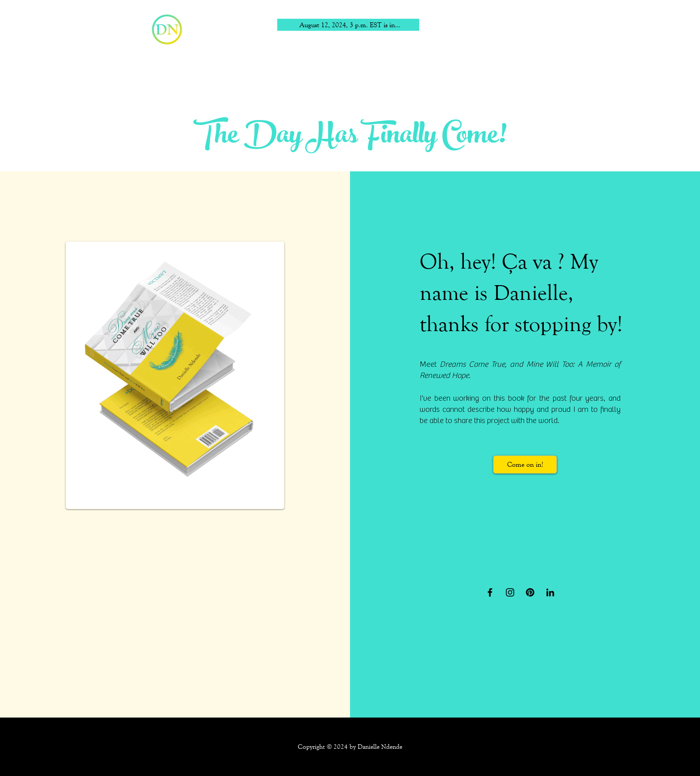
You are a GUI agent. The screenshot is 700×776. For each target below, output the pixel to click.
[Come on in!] (525, 465)
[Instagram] (510, 592)
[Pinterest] (530, 592)
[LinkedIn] (550, 592)
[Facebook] (490, 592)
